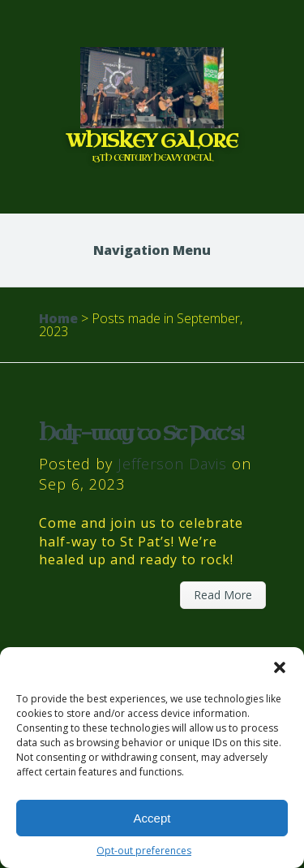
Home (58, 318)
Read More (223, 595)
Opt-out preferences (144, 851)
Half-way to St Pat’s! (141, 434)
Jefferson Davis (172, 464)
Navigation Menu (152, 250)
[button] (280, 667)
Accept (152, 818)
